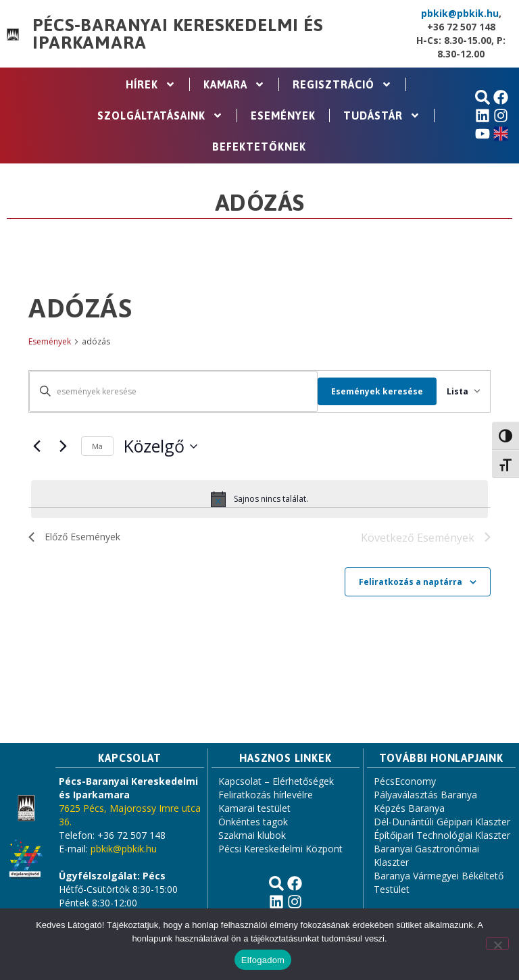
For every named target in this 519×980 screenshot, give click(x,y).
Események (283, 115)
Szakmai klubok (252, 836)
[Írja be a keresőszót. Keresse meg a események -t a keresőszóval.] (167, 391)
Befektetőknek (259, 147)
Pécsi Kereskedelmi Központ (280, 850)
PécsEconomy (405, 782)
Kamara (234, 84)
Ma (97, 446)
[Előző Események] (36, 446)
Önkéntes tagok (253, 823)
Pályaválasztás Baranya (425, 796)
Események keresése (364, 391)
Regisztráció (342, 84)
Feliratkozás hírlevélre (266, 796)
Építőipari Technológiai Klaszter (442, 836)
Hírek (151, 84)
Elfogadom (263, 960)
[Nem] (497, 944)
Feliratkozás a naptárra (411, 583)
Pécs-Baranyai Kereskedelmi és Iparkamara (177, 34)
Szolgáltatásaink (160, 115)
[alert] (259, 499)
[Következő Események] (63, 446)
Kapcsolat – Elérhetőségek (276, 782)
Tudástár (382, 115)
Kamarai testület (254, 809)
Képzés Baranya (409, 809)
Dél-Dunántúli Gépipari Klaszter (442, 823)
